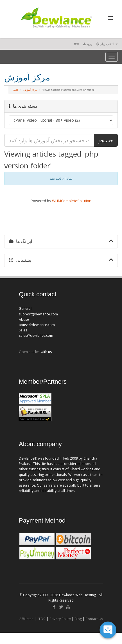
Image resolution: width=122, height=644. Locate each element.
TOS (42, 619)
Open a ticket (29, 352)
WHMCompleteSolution (72, 201)
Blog (78, 619)
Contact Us (94, 619)
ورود (88, 44)
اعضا (15, 90)
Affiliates (26, 619)
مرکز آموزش (30, 90)
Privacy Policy (60, 619)
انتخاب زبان (107, 44)
